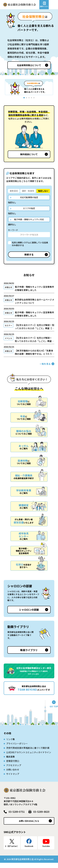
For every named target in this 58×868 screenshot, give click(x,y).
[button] (5, 87)
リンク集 (10, 744)
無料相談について (29, 154)
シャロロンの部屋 (29, 615)
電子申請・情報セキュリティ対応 (29, 219)
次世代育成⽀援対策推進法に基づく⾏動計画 (28, 753)
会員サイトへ (44, 6)
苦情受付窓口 (13, 766)
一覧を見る (45, 369)
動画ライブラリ (29, 655)
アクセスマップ (14, 770)
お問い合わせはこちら (29, 826)
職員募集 (10, 762)
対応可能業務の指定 (29, 197)
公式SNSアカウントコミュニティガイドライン (29, 758)
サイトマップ (13, 779)
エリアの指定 (29, 208)
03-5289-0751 (17, 817)
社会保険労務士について (29, 65)
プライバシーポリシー (17, 749)
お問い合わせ (13, 775)
